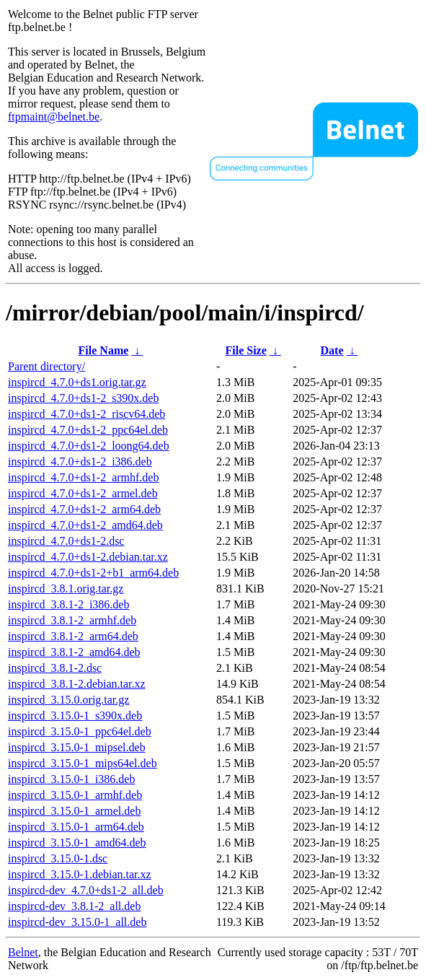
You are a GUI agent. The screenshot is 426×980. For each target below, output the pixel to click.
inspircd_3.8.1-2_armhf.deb (72, 620)
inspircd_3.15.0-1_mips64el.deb (83, 763)
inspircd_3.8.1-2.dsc (55, 668)
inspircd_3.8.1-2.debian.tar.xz (77, 684)
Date (332, 350)
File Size (245, 350)
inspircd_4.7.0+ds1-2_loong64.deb (89, 446)
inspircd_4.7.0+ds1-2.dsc (66, 541)
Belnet (23, 952)
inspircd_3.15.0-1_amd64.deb (77, 843)
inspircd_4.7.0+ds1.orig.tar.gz (77, 382)
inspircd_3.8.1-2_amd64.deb (74, 652)
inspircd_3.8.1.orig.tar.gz (66, 589)
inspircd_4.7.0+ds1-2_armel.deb (83, 493)
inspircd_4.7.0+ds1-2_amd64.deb (85, 525)
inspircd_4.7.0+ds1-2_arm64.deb (84, 509)
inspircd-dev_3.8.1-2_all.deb (74, 906)
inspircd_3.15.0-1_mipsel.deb (77, 747)
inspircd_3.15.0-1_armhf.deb (75, 795)
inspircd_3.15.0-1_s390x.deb (75, 716)
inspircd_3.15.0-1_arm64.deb (76, 827)
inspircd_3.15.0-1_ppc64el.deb (80, 731)
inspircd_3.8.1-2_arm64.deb (73, 636)
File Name (104, 350)
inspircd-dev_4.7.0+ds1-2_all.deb (86, 890)
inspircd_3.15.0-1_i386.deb (71, 779)
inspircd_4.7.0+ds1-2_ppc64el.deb (88, 430)
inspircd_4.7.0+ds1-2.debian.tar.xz (88, 557)
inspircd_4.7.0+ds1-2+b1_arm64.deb (93, 573)
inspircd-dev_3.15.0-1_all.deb (77, 922)
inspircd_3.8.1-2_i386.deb (68, 604)
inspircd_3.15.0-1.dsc (58, 858)
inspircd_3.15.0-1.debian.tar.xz (80, 874)
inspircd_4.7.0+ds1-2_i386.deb (80, 461)
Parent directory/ (46, 366)
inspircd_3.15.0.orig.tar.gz (68, 700)
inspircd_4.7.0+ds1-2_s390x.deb (83, 398)
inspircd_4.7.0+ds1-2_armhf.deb (83, 477)
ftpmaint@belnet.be (54, 117)
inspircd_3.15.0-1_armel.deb (74, 811)
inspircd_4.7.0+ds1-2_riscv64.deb (86, 414)
